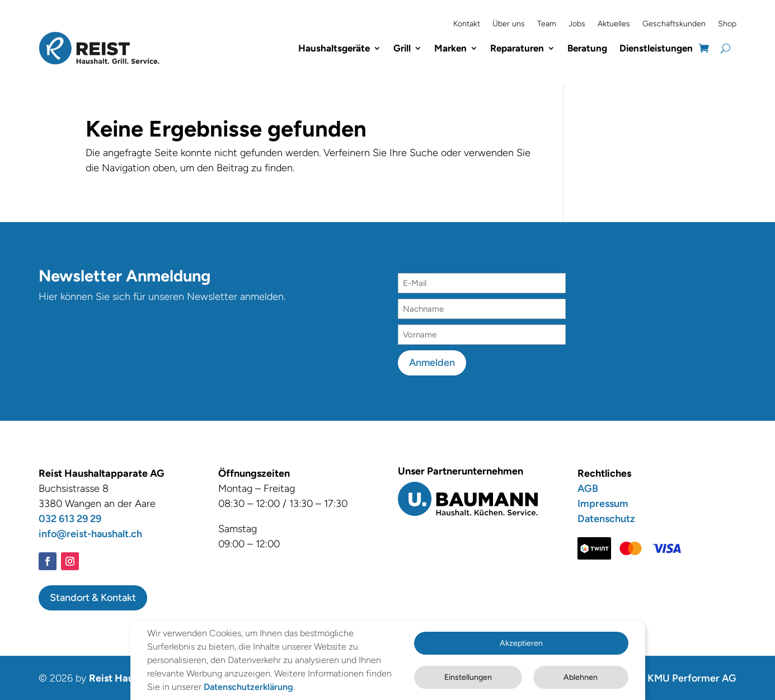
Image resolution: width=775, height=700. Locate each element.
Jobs (577, 24)
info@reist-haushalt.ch (90, 533)
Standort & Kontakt (93, 596)
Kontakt (467, 24)
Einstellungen (456, 672)
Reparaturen (517, 48)
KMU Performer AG (692, 677)
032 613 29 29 (70, 518)
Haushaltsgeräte (334, 48)
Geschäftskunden (674, 24)
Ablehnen (577, 672)
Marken (450, 48)
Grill (402, 48)
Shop (727, 24)
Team (547, 24)
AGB (588, 487)
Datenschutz (606, 518)
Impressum (603, 502)
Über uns (509, 24)
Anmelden (432, 361)
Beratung (587, 48)
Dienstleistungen (656, 48)
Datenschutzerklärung (192, 687)
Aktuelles (614, 24)
